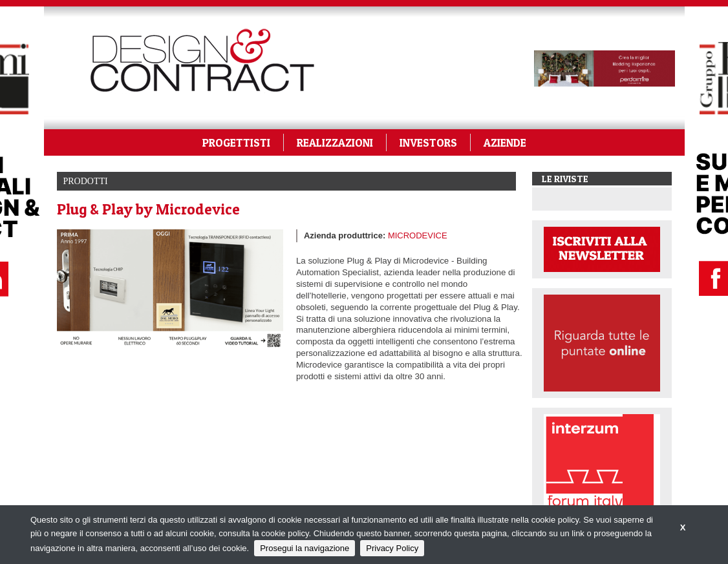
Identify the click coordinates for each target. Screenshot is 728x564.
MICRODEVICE (418, 235)
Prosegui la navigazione (305, 548)
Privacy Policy (392, 548)
